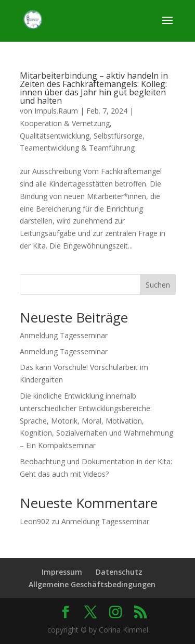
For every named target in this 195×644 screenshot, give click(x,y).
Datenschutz (119, 572)
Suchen (158, 285)
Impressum (62, 572)
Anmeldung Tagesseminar (64, 335)
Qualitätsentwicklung (55, 136)
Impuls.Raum (56, 111)
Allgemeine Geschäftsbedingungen (92, 584)
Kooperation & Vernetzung (65, 123)
